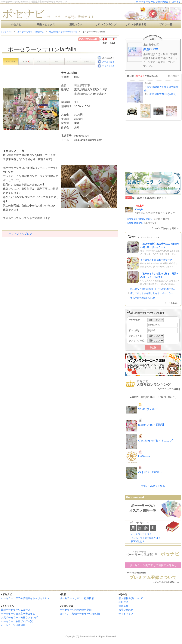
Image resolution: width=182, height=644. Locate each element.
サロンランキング (106, 24)
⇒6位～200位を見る (153, 486)
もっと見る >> (171, 303)
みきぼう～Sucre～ (150, 472)
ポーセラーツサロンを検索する (31, 32)
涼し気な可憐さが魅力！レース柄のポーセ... (153, 289)
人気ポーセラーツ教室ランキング (19, 617)
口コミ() (26, 61)
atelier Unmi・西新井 (151, 425)
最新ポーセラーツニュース (16, 610)
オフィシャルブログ (20, 234)
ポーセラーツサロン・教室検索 (77, 598)
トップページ (7, 32)
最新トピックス (46, 24)
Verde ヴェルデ (148, 409)
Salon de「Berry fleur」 (140, 219)
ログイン (176, 2)
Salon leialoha (135, 223)
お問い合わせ (126, 610)
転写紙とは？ (138, 541)
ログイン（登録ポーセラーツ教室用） (80, 614)
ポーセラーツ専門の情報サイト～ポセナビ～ (25, 598)
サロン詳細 (11, 61)
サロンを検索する (136, 24)
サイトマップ (126, 614)
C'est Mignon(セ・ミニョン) (156, 440)
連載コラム (76, 24)
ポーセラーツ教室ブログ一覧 (17, 621)
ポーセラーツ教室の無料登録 (76, 610)
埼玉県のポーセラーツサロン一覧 (63, 32)
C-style (139, 209)
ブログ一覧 (166, 24)
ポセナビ (16, 24)
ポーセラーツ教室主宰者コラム (18, 614)
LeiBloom (144, 456)
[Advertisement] (45, 247)
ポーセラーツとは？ (141, 534)
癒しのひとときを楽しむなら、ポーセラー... (153, 293)
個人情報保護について (131, 598)
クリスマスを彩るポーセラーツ (156, 260)
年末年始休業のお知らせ (143, 298)
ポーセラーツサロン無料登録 (152, 2)
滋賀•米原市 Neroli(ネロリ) (163, 94)
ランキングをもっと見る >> (165, 228)
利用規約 (123, 602)
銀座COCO (151, 49)
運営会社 (123, 606)
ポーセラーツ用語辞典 (13, 625)
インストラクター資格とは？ (146, 538)
